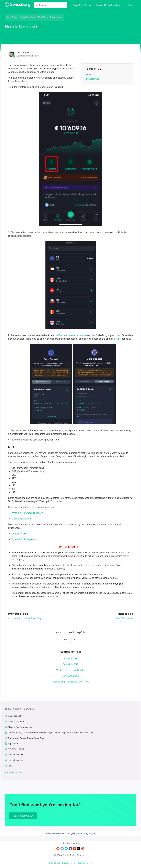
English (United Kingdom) (110, 5)
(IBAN (60, 335)
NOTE (89, 74)
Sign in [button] (131, 5)
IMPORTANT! (92, 79)
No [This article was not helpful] (76, 640)
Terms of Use (54, 863)
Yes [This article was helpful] (66, 640)
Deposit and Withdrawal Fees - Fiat (70, 682)
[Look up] (50, 5)
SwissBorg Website (82, 5)
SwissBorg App (27, 17)
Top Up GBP (14, 744)
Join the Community (71, 843)
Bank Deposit (14, 716)
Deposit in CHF (19, 534)
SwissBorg (12, 17)
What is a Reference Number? (27, 513)
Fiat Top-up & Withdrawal (50, 17)
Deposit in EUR (70, 664)
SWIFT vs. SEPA (16, 749)
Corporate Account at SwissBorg (25, 618)
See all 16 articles (13, 773)
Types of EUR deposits (23, 539)
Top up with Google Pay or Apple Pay (26, 738)
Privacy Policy (69, 863)
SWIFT (117, 339)
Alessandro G (23, 53)
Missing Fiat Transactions (20, 727)
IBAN (10, 766)
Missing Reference (21, 519)
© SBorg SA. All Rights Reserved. (70, 855)
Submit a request (23, 816)
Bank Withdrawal (124, 618)
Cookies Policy (85, 863)
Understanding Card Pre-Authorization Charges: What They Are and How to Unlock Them (51, 732)
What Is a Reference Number (70, 670)
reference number (78, 335)
